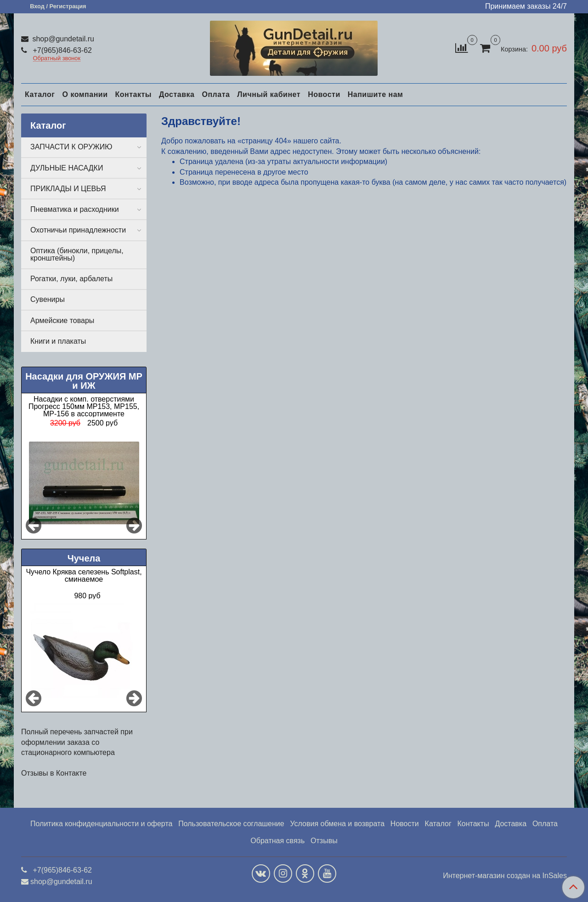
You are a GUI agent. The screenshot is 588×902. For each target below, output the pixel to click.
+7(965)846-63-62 (61, 50)
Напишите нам (376, 94)
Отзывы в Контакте (54, 773)
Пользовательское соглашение (231, 824)
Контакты (133, 94)
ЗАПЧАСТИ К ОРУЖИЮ (71, 147)
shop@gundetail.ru (62, 39)
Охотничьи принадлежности (78, 230)
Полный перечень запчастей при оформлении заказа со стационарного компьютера (77, 742)
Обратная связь (277, 841)
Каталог (40, 94)
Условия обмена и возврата (337, 824)
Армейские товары (62, 321)
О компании (85, 94)
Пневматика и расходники (75, 209)
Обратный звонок (57, 59)
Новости (324, 94)
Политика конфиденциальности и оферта (101, 824)
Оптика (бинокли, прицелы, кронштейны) (77, 254)
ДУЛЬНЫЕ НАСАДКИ (67, 168)
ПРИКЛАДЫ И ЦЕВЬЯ (68, 189)
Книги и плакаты (58, 341)
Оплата (216, 94)
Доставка (177, 94)
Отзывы (324, 841)
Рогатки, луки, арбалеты (71, 279)
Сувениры (48, 299)
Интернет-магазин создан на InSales (505, 876)
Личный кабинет (269, 94)
